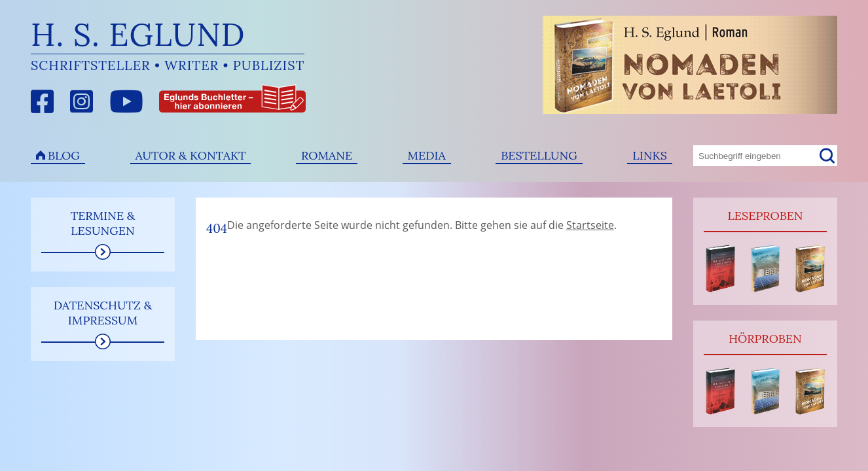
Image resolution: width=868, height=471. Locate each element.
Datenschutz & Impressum (103, 313)
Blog (64, 155)
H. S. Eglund (138, 34)
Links (650, 155)
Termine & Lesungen (103, 223)
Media (427, 155)
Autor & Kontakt (191, 155)
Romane (327, 155)
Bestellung (539, 155)
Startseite (590, 225)
